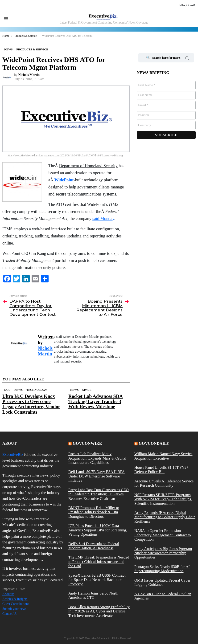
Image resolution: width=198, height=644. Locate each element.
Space (87, 390)
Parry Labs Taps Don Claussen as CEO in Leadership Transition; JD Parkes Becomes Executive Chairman (99, 494)
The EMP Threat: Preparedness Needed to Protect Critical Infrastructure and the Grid (99, 562)
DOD (7, 390)
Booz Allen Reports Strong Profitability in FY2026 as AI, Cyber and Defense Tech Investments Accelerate (99, 611)
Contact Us (10, 614)
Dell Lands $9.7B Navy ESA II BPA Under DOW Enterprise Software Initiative (97, 476)
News (19, 390)
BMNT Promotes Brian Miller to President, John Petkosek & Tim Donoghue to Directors (94, 512)
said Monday (103, 219)
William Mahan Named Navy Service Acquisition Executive (163, 456)
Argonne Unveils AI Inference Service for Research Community (164, 483)
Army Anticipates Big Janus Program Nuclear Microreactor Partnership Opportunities (163, 553)
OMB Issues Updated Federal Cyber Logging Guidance (162, 583)
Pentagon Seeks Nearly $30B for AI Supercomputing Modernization (162, 569)
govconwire (87, 443)
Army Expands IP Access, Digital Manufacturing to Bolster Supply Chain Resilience (165, 517)
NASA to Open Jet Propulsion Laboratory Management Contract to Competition (163, 535)
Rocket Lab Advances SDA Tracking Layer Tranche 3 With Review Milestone (96, 401)
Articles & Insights (15, 599)
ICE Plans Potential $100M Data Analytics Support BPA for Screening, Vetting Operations (98, 530)
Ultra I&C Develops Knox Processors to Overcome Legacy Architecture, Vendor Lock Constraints (31, 404)
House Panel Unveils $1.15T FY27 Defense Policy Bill (161, 470)
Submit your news (14, 609)
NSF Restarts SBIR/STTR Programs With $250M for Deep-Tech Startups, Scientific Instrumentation (163, 499)
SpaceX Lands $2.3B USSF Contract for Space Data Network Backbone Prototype (97, 580)
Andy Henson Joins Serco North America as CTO (93, 595)
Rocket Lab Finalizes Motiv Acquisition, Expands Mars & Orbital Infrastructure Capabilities (97, 458)
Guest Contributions (16, 604)
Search (187, 59)
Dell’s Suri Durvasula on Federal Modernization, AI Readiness (94, 546)
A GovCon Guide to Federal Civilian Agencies (163, 596)
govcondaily (154, 443)
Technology (37, 390)
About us (8, 594)
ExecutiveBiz (13, 454)
